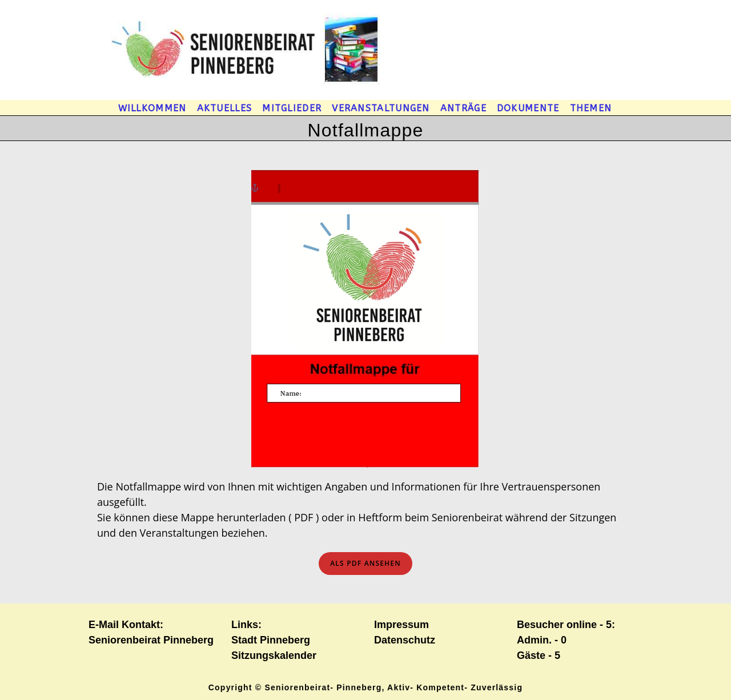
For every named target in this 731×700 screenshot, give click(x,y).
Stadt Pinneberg (271, 640)
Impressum (401, 625)
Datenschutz (405, 640)
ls (365, 563)
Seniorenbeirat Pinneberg (151, 640)
